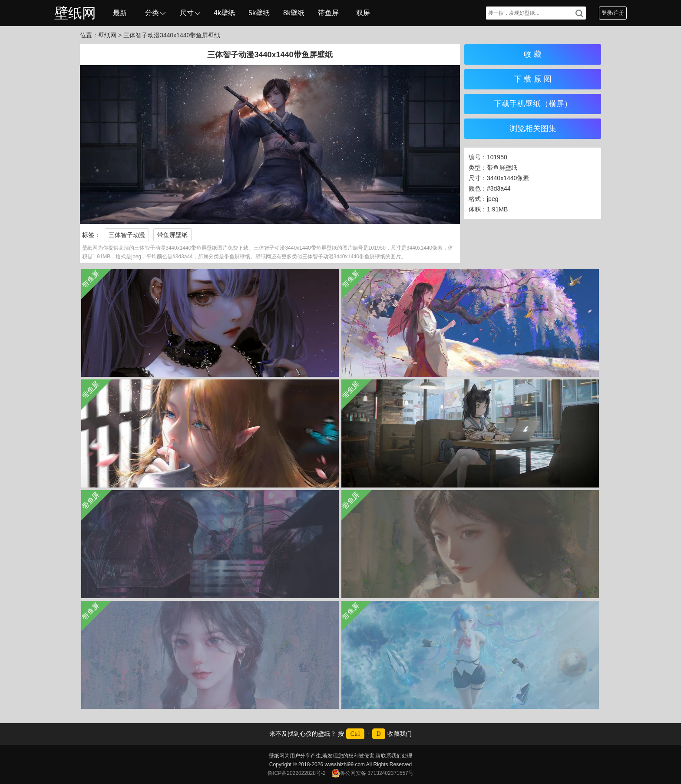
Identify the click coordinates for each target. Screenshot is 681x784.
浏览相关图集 (533, 128)
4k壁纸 (224, 13)
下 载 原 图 (533, 79)
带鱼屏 (328, 13)
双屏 (363, 13)
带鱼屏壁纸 (172, 235)
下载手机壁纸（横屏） (533, 104)
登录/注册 (613, 13)
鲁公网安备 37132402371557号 (372, 773)
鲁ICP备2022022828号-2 (296, 773)
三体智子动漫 (127, 235)
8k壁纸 (294, 13)
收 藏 (533, 54)
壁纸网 (75, 13)
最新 (120, 13)
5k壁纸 (259, 13)
